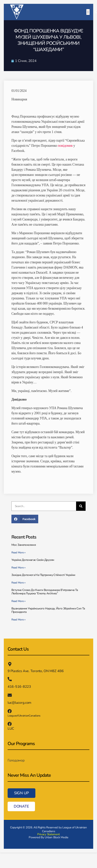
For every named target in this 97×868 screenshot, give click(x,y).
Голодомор (16, 760)
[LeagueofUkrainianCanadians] (10, 711)
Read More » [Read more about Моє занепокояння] (18, 553)
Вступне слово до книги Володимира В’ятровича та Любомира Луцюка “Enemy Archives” (45, 592)
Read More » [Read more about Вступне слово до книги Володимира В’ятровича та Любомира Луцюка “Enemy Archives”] (18, 601)
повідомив (65, 146)
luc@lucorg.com (19, 703)
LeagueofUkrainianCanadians (24, 716)
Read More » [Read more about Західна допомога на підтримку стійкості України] (18, 583)
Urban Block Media (56, 837)
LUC (11, 729)
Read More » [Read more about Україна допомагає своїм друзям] (18, 568)
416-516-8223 (19, 687)
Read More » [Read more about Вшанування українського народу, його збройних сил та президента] (18, 620)
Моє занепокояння (24, 545)
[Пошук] (81, 506)
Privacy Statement (48, 834)
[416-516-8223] (10, 679)
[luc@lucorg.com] (10, 695)
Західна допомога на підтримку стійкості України (43, 575)
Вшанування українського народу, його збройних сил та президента (48, 610)
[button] (88, 12)
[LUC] (10, 724)
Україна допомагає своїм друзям (33, 560)
